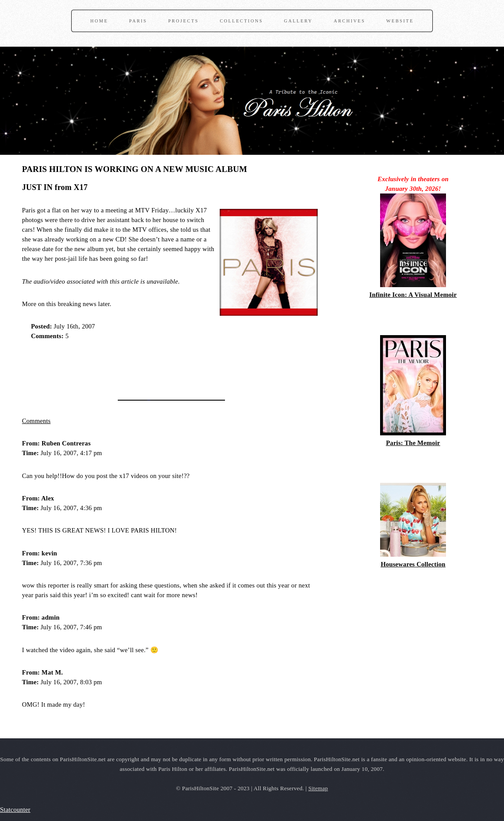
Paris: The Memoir (413, 443)
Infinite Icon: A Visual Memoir (413, 295)
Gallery (298, 21)
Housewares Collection (413, 564)
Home (99, 21)
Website (400, 21)
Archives (349, 21)
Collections (241, 21)
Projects (184, 21)
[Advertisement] (125, 367)
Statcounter (15, 810)
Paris (138, 21)
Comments (36, 421)
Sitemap (318, 788)
